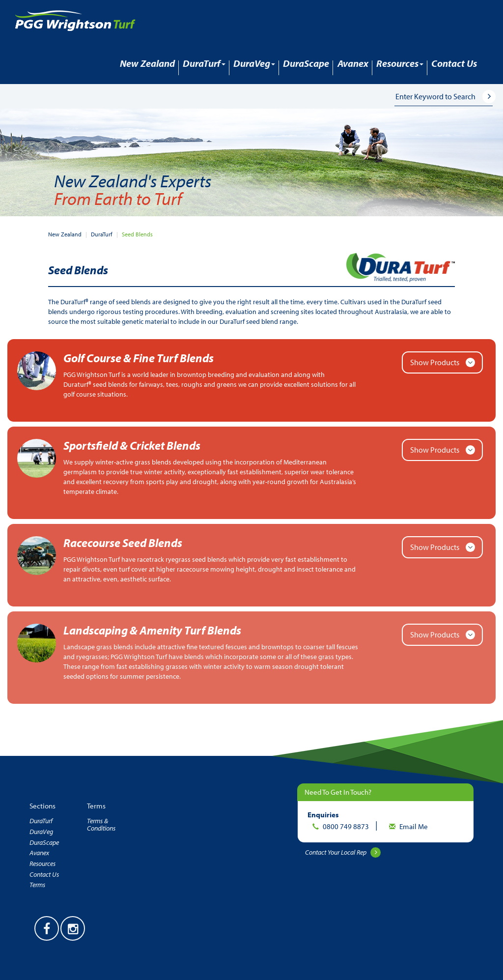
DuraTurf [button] (204, 63)
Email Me (414, 826)
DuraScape (306, 63)
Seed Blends (137, 234)
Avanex (353, 63)
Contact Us (454, 63)
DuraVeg (41, 832)
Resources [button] (400, 63)
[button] (495, 96)
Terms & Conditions (101, 824)
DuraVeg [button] (254, 63)
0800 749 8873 (347, 826)
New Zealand (147, 63)
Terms (37, 885)
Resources (42, 864)
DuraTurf (102, 234)
